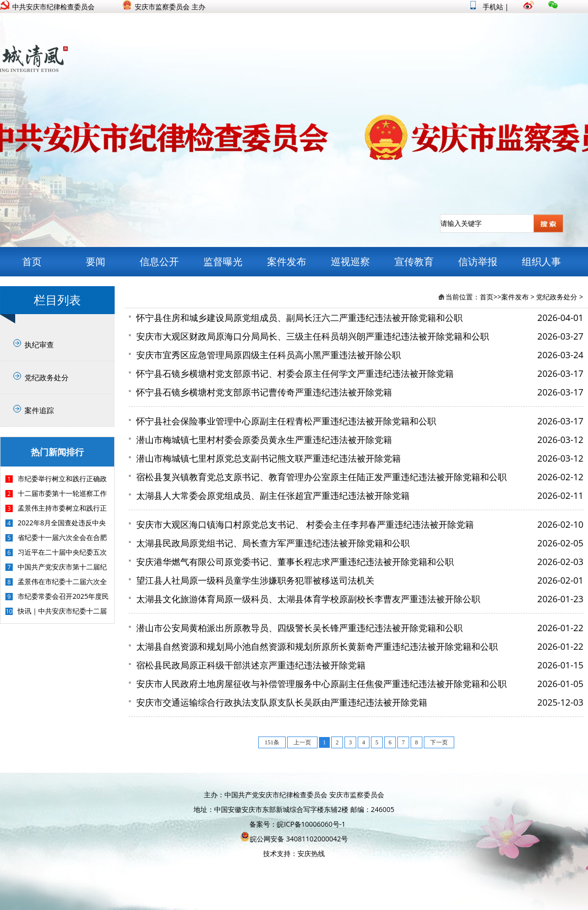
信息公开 (159, 261)
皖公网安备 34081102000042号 (294, 839)
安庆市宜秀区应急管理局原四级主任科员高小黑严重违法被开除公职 (269, 355)
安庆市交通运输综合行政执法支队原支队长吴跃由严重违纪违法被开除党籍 (282, 702)
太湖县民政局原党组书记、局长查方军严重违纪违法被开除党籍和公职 (273, 543)
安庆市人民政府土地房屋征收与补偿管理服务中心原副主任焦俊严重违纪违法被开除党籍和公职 (321, 684)
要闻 (96, 261)
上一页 (302, 742)
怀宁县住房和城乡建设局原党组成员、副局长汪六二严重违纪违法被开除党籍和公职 (299, 318)
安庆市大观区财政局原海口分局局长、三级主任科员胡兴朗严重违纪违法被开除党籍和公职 (313, 336)
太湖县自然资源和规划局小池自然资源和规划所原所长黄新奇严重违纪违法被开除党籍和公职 (317, 646)
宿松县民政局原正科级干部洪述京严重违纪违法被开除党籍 (251, 665)
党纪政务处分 (47, 377)
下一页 (439, 742)
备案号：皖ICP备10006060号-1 (297, 824)
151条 (272, 742)
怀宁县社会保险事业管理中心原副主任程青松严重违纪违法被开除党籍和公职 (286, 421)
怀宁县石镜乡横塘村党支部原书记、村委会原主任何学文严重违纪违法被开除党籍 (295, 373)
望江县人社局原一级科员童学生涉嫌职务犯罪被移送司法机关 (255, 580)
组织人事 (541, 261)
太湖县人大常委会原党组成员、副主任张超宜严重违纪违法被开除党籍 (273, 495)
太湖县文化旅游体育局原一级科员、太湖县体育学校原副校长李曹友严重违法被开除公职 (308, 599)
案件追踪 (39, 410)
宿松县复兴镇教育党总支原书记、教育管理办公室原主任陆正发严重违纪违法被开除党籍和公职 (321, 477)
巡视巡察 (350, 261)
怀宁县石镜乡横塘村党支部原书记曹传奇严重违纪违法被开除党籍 (264, 392)
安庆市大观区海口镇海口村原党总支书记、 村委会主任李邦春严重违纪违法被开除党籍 (305, 524)
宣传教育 (414, 261)
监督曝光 (223, 261)
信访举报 (478, 261)
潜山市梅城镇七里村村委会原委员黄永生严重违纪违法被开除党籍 (264, 440)
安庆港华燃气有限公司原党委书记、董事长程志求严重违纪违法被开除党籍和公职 (295, 562)
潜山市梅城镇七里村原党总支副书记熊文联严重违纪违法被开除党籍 (269, 458)
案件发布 (287, 261)
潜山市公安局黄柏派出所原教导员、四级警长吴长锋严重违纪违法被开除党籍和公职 (299, 628)
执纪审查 (39, 344)
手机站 (487, 7)
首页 (32, 261)
